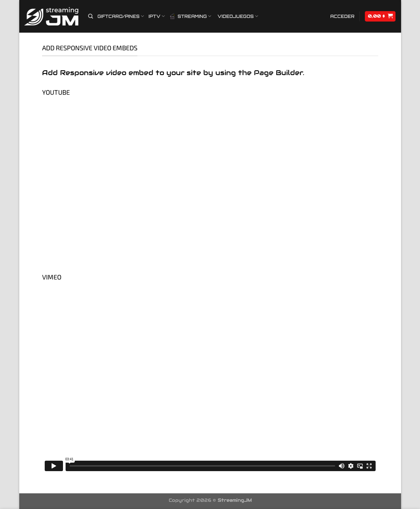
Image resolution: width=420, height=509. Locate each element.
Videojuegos (238, 16)
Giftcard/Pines (121, 16)
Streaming (190, 16)
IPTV (157, 16)
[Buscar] (91, 16)
